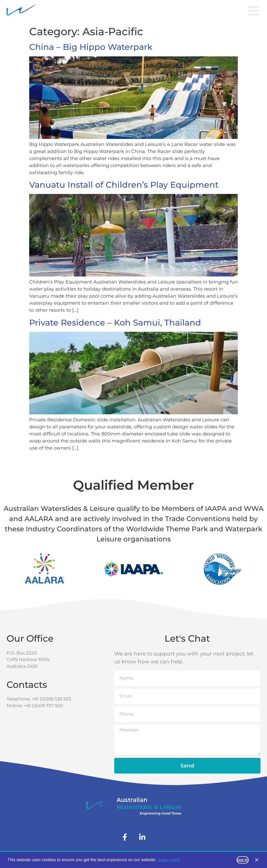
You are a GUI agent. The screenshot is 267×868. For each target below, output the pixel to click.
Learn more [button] (169, 860)
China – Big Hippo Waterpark (91, 47)
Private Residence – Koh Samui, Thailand (115, 323)
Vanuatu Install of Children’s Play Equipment (124, 185)
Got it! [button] (242, 860)
